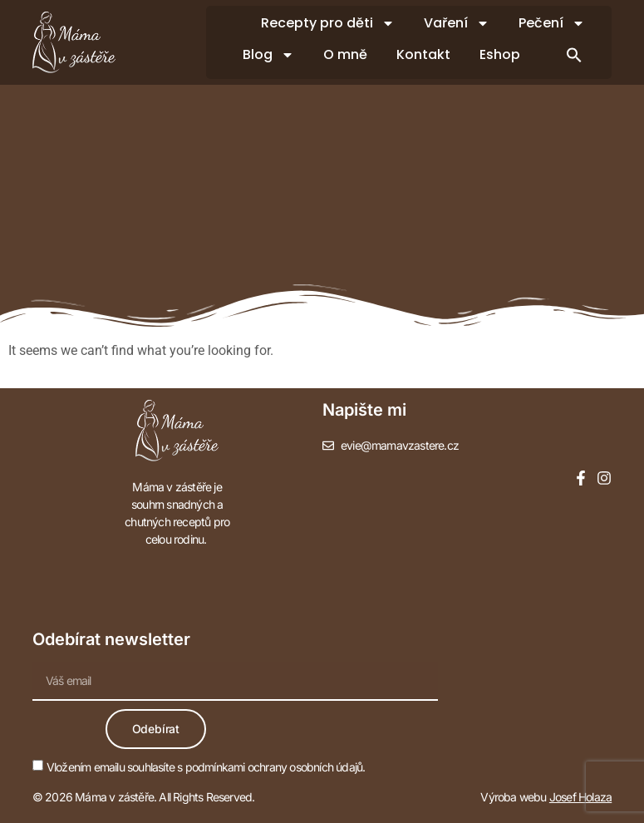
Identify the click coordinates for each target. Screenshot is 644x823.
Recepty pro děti (328, 23)
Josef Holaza (580, 797)
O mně (345, 54)
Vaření (457, 23)
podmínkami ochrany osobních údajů (274, 767)
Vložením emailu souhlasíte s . (206, 767)
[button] (574, 55)
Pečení (552, 23)
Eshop (500, 54)
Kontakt (423, 54)
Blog (268, 55)
